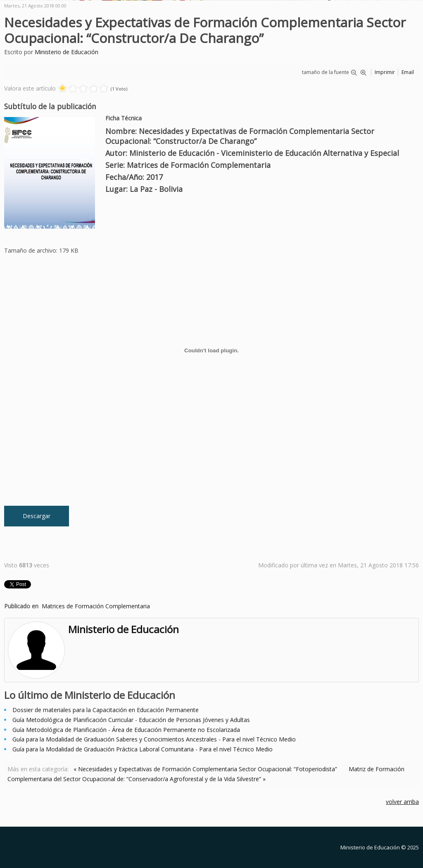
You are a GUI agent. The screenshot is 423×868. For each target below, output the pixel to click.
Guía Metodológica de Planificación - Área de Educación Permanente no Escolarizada (126, 730)
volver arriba (402, 802)
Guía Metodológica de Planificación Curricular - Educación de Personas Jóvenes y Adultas (131, 720)
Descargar (37, 516)
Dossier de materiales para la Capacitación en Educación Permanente (106, 710)
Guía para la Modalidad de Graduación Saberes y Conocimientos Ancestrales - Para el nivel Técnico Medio (154, 739)
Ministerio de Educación (67, 52)
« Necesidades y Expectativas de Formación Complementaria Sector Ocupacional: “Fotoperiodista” (205, 769)
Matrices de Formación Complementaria (96, 606)
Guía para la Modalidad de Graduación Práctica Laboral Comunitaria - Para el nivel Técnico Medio (143, 749)
